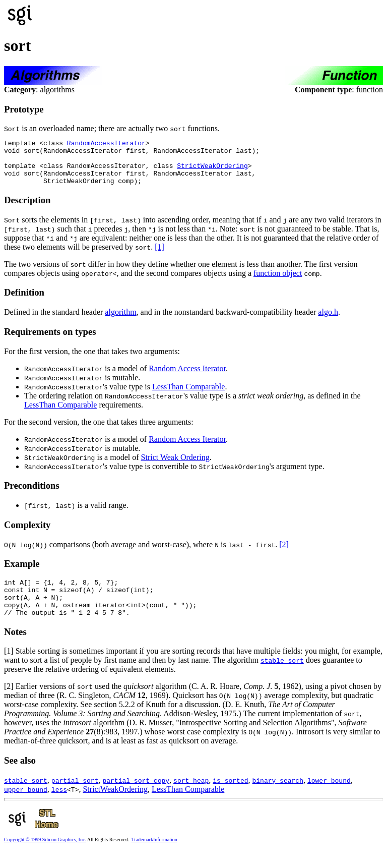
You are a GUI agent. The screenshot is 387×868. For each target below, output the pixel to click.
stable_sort (282, 677)
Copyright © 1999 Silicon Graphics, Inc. (45, 856)
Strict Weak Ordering (175, 466)
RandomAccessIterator (106, 144)
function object (278, 282)
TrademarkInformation (154, 856)
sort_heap (191, 797)
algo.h (328, 321)
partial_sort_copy (136, 797)
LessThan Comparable (188, 396)
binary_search (277, 797)
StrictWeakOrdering (212, 171)
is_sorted (230, 797)
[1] (159, 256)
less (59, 806)
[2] (284, 554)
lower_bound (329, 797)
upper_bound (26, 806)
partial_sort (75, 797)
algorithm (120, 321)
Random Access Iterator (187, 378)
